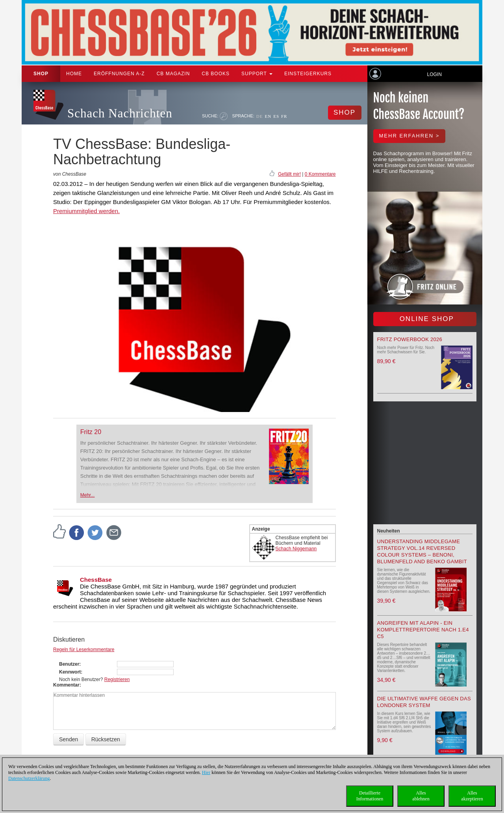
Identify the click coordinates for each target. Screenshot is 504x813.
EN (268, 116)
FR (284, 116)
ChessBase (96, 580)
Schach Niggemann (296, 549)
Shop (41, 74)
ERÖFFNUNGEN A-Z (119, 74)
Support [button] (257, 74)
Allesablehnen (421, 796)
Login (434, 74)
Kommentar (66, 685)
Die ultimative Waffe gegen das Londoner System (424, 702)
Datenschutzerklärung (29, 778)
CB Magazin (173, 74)
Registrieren (117, 679)
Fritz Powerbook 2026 (410, 339)
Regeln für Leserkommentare (84, 650)
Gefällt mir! (289, 174)
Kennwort (70, 672)
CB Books (216, 74)
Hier (206, 772)
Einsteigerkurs (308, 74)
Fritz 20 (91, 432)
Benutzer (69, 664)
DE (260, 116)
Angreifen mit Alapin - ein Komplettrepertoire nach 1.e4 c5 (423, 630)
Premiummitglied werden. (86, 211)
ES (276, 116)
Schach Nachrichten (120, 113)
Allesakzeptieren (472, 796)
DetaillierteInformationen (370, 796)
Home (74, 74)
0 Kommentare (320, 174)
